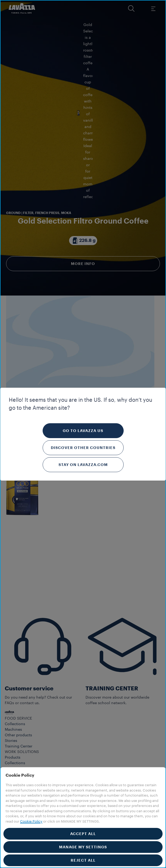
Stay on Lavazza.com (83, 465)
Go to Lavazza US (83, 431)
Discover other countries (83, 448)
